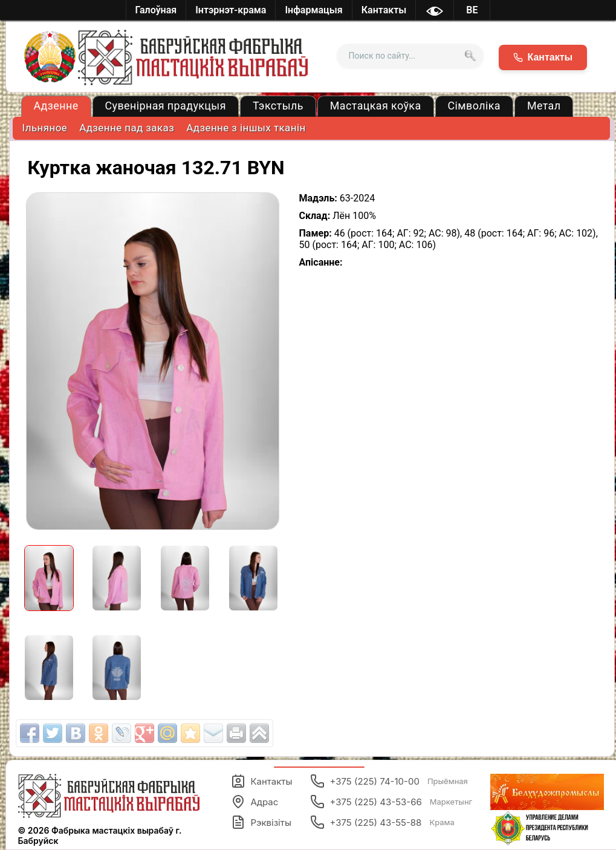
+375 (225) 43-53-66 (391, 802)
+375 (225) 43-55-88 (382, 822)
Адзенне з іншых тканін (246, 128)
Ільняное (45, 128)
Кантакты (261, 781)
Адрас (255, 802)
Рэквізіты (261, 822)
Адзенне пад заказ (127, 128)
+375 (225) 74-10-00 (389, 781)
